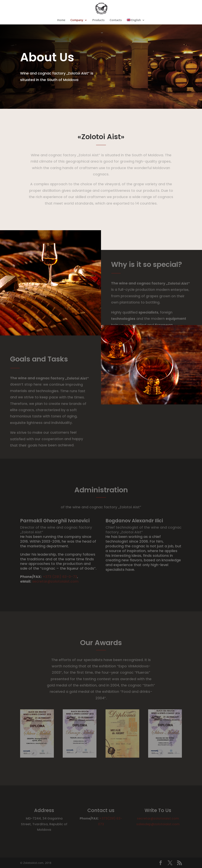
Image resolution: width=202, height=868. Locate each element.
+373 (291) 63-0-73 (60, 577)
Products (98, 20)
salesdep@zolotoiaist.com (158, 824)
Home (61, 20)
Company (77, 20)
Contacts (116, 20)
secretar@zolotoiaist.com (55, 581)
